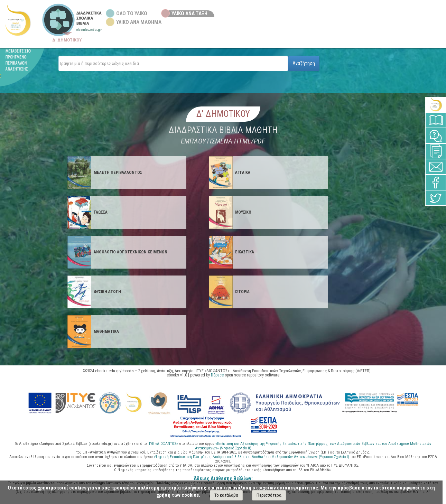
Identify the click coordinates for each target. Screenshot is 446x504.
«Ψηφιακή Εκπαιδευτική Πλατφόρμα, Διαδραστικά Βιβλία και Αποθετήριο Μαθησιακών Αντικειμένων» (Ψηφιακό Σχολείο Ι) (252, 457)
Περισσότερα (269, 495)
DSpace (217, 375)
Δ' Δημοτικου (223, 114)
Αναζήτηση (304, 63)
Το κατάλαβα (226, 495)
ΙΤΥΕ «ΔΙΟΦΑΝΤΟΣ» (163, 444)
